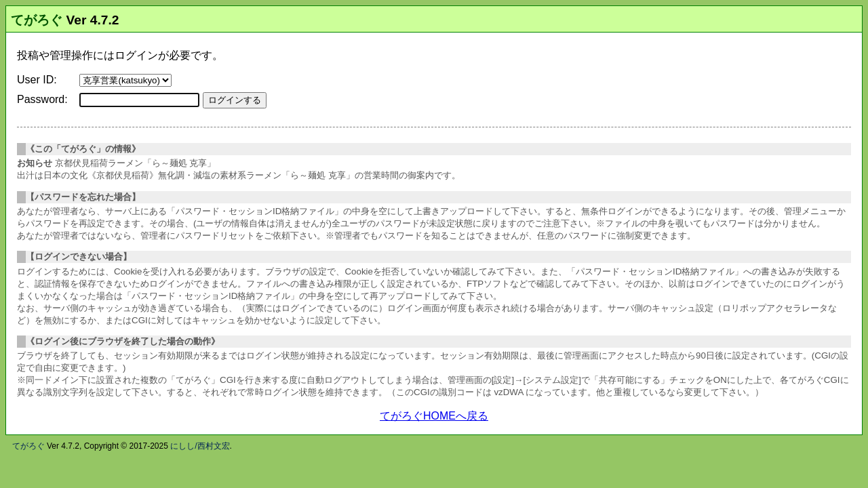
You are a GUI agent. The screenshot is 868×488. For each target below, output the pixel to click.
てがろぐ (37, 20)
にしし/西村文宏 (200, 446)
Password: (42, 99)
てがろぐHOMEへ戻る (434, 416)
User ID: (37, 80)
